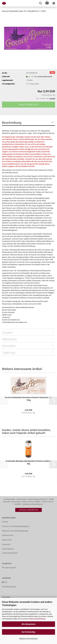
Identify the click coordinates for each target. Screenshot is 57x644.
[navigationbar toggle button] (54, 3)
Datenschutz (7, 540)
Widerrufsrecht (8, 535)
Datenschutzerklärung (37, 619)
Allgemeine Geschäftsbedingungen (15, 531)
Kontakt (5, 522)
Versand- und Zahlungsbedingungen (16, 526)
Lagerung (9, 353)
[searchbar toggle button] (40, 3)
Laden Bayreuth (8, 549)
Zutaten (7, 333)
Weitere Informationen (28, 639)
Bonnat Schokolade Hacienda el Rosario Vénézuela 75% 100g (28, 399)
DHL (5, 582)
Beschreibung (12, 123)
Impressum (6, 544)
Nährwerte (9, 339)
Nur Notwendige (29, 632)
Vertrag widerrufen (29, 510)
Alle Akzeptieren (29, 624)
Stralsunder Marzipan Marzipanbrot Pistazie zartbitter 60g (28, 462)
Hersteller (9, 346)
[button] (53, 401)
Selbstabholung (9, 587)
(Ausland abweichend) (45, 77)
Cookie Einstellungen (10, 553)
